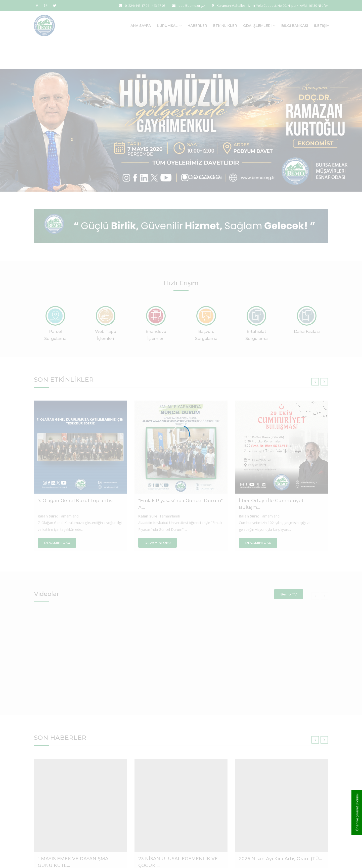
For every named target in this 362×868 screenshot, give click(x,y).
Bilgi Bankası (295, 26)
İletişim (322, 26)
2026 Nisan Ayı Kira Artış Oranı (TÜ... (280, 859)
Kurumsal (167, 26)
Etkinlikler (225, 26)
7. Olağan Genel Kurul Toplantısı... (77, 501)
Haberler (197, 26)
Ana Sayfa (141, 26)
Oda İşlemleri (257, 26)
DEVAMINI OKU (57, 543)
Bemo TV (288, 594)
